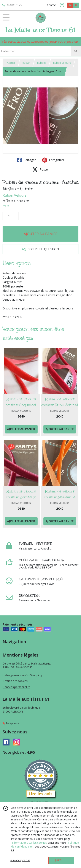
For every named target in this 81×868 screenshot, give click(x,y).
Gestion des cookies (15, 681)
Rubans (42, 63)
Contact (52, 5)
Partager (26, 160)
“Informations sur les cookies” (29, 843)
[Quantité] (11, 216)
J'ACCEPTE (61, 860)
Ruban (26, 63)
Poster (41, 169)
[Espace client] (62, 5)
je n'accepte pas (20, 860)
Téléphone (11, 723)
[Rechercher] (76, 51)
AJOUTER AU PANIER (41, 234)
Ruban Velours (62, 63)
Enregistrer (53, 160)
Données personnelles (16, 687)
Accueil (11, 63)
